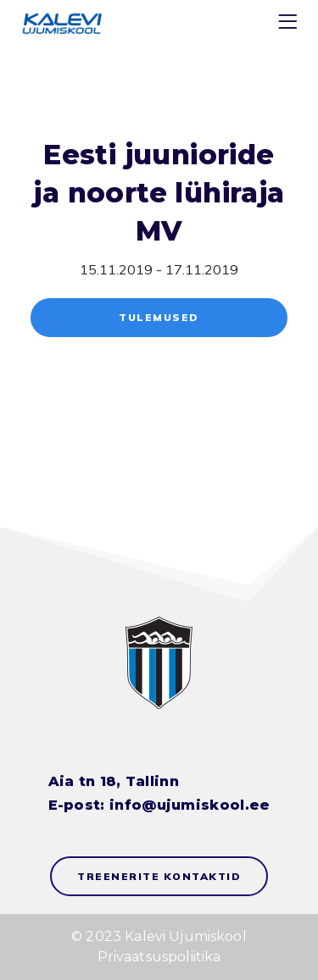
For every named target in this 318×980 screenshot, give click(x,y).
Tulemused (159, 317)
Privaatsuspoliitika (159, 957)
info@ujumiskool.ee (190, 805)
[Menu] (290, 25)
